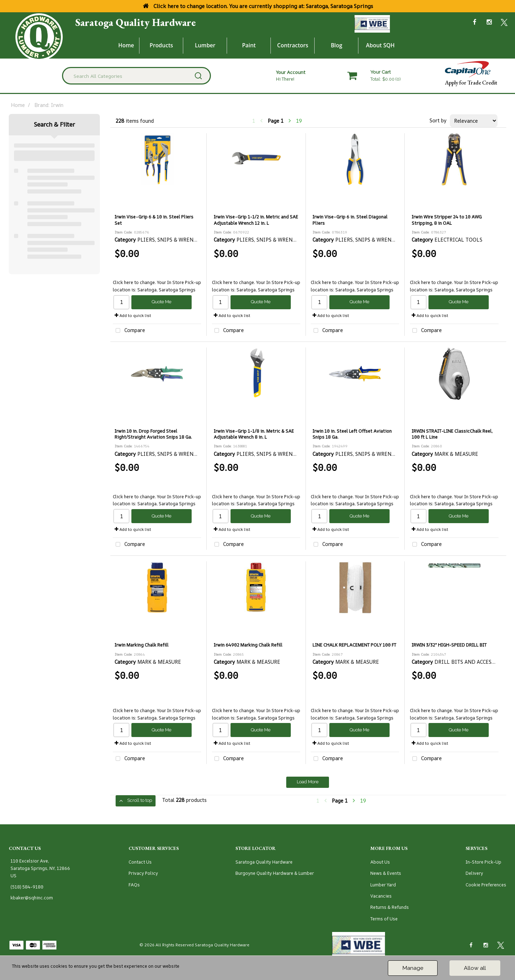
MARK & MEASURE (456, 454)
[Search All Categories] (136, 76)
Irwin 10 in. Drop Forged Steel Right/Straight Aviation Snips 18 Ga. (153, 434)
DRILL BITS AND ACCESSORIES (472, 662)
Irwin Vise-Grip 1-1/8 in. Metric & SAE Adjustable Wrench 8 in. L (254, 434)
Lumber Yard (383, 885)
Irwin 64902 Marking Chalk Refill (248, 645)
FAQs (134, 885)
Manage (413, 968)
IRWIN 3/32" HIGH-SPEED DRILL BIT (449, 645)
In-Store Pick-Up (483, 862)
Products (161, 45)
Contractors (293, 45)
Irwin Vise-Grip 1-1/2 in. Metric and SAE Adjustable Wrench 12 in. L (256, 220)
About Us (380, 862)
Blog (337, 45)
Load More (308, 782)
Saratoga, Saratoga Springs (166, 290)
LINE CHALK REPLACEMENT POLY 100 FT (354, 645)
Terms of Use (384, 919)
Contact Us (140, 862)
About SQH (380, 45)
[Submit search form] (198, 76)
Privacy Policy (143, 873)
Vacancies (381, 896)
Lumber (205, 45)
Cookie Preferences (486, 885)
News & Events (386, 873)
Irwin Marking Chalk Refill (142, 645)
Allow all (475, 968)
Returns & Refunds (390, 907)
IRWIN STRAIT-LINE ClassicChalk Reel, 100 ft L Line (452, 434)
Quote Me (162, 302)
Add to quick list (133, 315)
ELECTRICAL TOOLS (458, 240)
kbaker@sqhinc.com (32, 898)
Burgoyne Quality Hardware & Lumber (275, 873)
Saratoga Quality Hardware (136, 22)
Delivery (474, 873)
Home (126, 45)
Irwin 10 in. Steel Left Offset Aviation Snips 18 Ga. (352, 434)
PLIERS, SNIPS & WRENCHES (172, 240)
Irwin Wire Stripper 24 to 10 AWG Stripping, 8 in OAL (447, 220)
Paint (249, 45)
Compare (129, 331)
